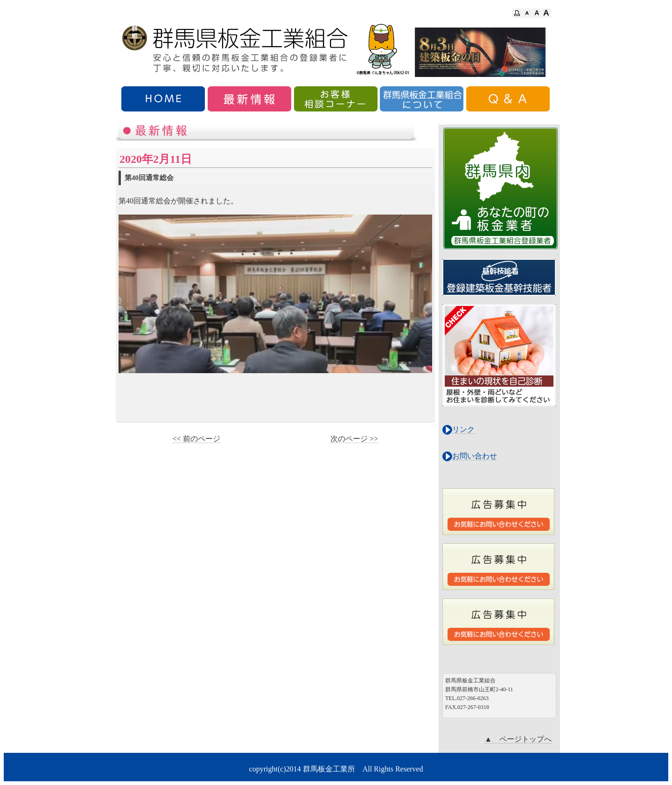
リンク (463, 429)
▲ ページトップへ (518, 739)
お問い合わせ (475, 456)
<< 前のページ (196, 439)
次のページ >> (354, 439)
